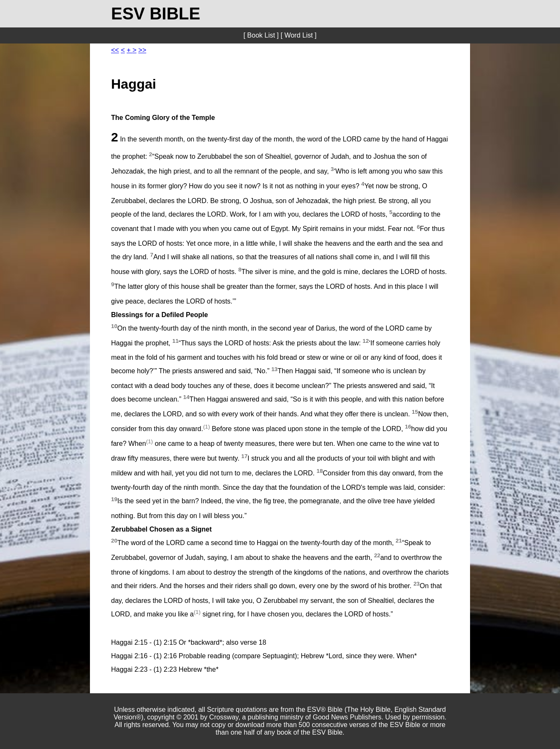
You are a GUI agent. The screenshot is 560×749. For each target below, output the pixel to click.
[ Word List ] (298, 35)
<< (115, 50)
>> (143, 50)
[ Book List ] (261, 35)
